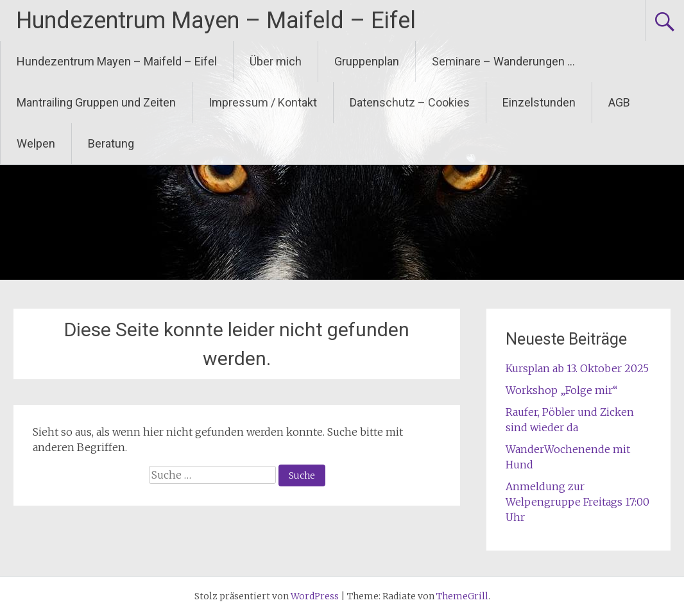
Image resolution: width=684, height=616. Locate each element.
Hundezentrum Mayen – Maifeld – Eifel (216, 21)
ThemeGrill (462, 596)
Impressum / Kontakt (263, 102)
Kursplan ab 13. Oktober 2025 (577, 368)
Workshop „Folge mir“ (561, 390)
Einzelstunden (539, 102)
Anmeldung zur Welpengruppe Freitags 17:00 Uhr (577, 502)
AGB (619, 102)
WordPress (315, 596)
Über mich (276, 61)
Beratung (111, 143)
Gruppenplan (367, 61)
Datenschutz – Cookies (410, 102)
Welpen (36, 143)
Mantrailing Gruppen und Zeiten (96, 102)
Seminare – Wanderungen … (503, 61)
